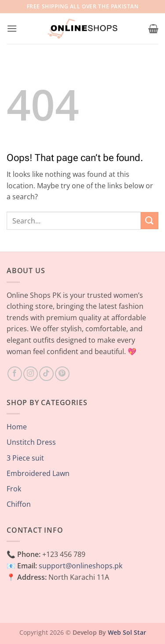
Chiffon (19, 504)
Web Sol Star (127, 632)
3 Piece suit (25, 458)
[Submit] (150, 221)
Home (17, 427)
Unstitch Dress (31, 442)
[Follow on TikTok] (46, 374)
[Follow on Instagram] (31, 374)
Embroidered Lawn (38, 473)
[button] (12, 28)
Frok (14, 489)
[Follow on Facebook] (15, 374)
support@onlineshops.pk (81, 566)
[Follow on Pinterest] (62, 374)
